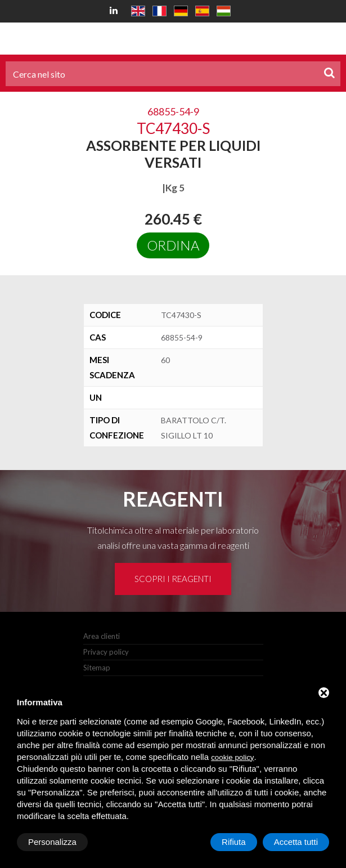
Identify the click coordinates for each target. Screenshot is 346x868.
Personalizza (52, 842)
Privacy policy (106, 652)
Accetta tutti (296, 842)
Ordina (173, 245)
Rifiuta (234, 842)
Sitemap (97, 668)
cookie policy (232, 757)
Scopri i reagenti (173, 579)
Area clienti (102, 636)
